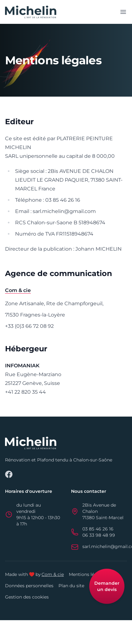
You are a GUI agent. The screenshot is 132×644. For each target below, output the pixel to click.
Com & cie (53, 574)
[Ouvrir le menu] (123, 12)
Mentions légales (87, 574)
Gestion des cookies (27, 597)
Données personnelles (29, 586)
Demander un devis (107, 586)
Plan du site (71, 586)
